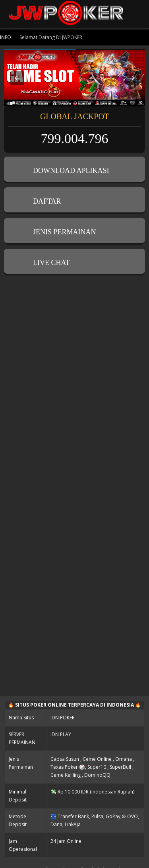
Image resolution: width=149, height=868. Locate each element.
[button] (17, 78)
